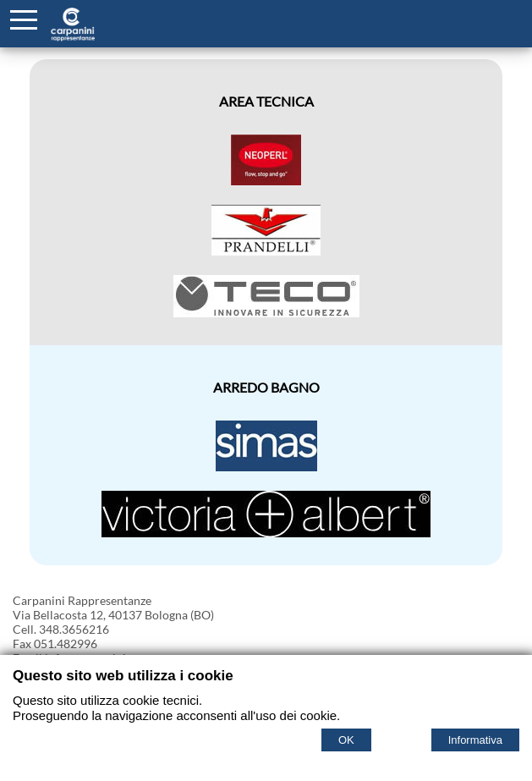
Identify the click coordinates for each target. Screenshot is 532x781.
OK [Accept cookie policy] (346, 740)
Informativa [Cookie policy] (475, 740)
